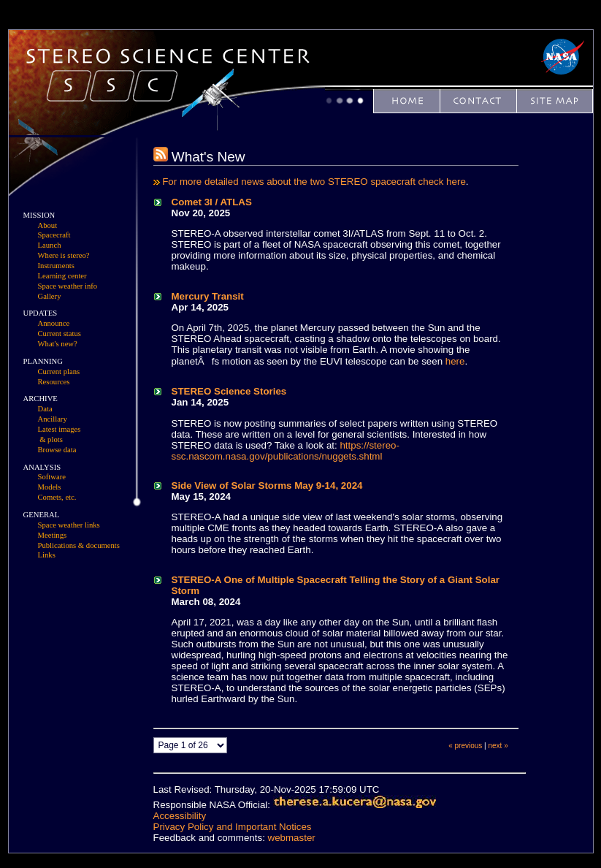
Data (45, 409)
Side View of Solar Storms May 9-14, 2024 (267, 486)
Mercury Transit (208, 296)
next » (498, 746)
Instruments (56, 266)
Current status (60, 334)
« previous (465, 746)
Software (52, 477)
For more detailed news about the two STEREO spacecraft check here (314, 182)
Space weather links (69, 525)
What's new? (58, 344)
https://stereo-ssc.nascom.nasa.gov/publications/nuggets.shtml (286, 451)
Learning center (62, 276)
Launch (50, 245)
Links (47, 555)
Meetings (53, 535)
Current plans (59, 372)
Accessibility (180, 816)
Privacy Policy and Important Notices (233, 827)
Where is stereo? (64, 255)
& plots (51, 439)
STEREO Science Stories (229, 391)
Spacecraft (54, 235)
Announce (54, 323)
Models (50, 487)
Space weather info (68, 286)
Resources (54, 382)
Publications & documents (79, 545)
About (48, 225)
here (455, 361)
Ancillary (53, 419)
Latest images (60, 429)
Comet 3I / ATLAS (212, 202)
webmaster (292, 838)
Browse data (57, 450)
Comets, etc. (57, 497)
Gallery (50, 296)
